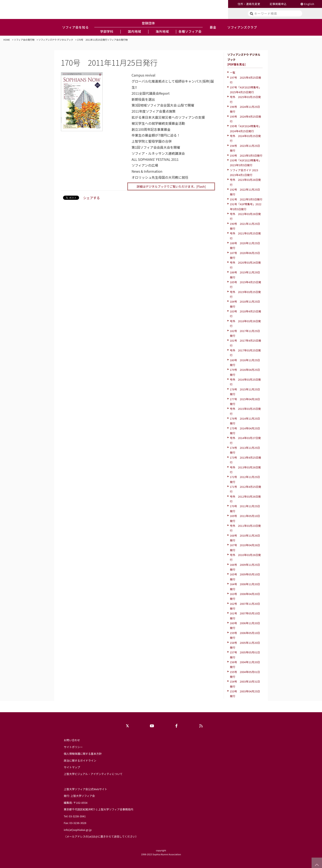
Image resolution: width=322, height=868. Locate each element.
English (309, 4)
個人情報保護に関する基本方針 (83, 754)
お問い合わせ (72, 740)
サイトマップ (72, 767)
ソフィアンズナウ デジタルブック (56, 40)
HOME (7, 40)
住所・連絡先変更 (249, 4)
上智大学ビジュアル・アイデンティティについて (93, 774)
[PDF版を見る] (236, 64)
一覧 (232, 72)
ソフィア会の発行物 (24, 40)
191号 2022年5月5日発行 (246, 199)
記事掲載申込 (278, 4)
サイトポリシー (73, 747)
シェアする (92, 198)
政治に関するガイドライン (80, 760)
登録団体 (148, 23)
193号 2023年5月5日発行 (246, 155)
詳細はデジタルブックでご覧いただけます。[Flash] (171, 186)
